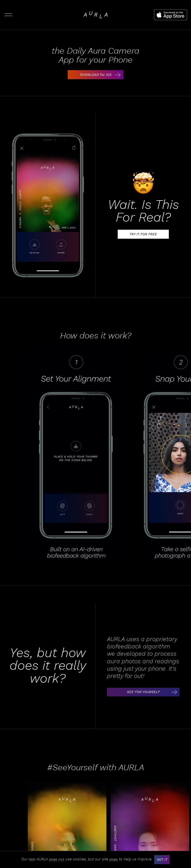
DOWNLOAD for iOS (101, 75)
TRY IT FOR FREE (149, 234)
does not (57, 860)
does (113, 860)
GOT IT (162, 860)
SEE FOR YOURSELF (153, 692)
